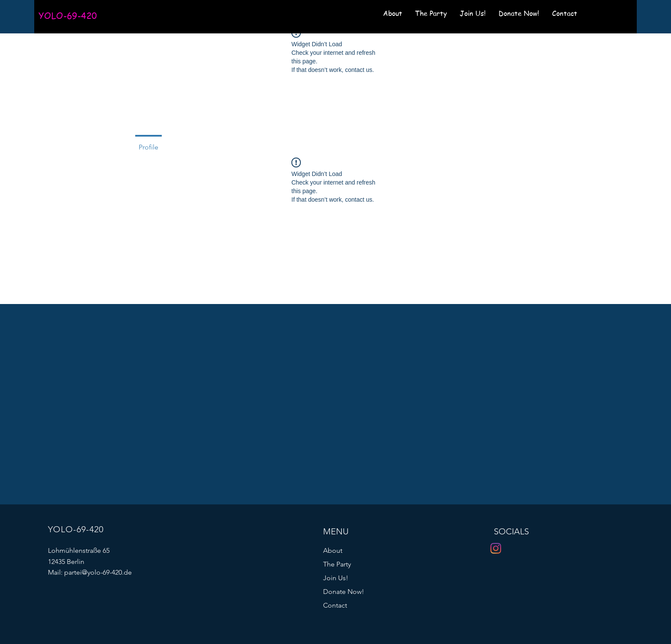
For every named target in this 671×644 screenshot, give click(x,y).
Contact (335, 605)
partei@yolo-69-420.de (98, 572)
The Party (337, 564)
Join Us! (336, 578)
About (333, 550)
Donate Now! (344, 592)
